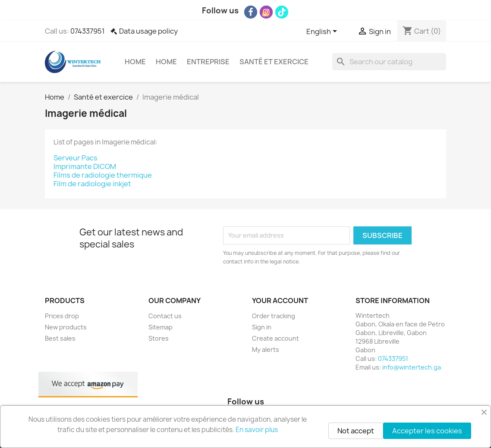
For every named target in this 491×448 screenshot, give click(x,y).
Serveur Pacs (76, 158)
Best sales (60, 338)
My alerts (266, 349)
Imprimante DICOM (85, 166)
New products (66, 327)
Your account (280, 301)
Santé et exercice (274, 62)
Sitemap (161, 327)
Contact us (165, 316)
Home (135, 62)
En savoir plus (257, 430)
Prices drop (62, 316)
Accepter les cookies (427, 431)
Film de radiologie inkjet (92, 184)
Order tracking (274, 316)
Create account (275, 338)
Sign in (262, 327)
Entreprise (208, 62)
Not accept (356, 431)
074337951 (88, 31)
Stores (159, 338)
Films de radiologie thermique (103, 175)
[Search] (389, 62)
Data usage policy (148, 31)
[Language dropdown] (323, 32)
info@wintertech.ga (412, 367)
